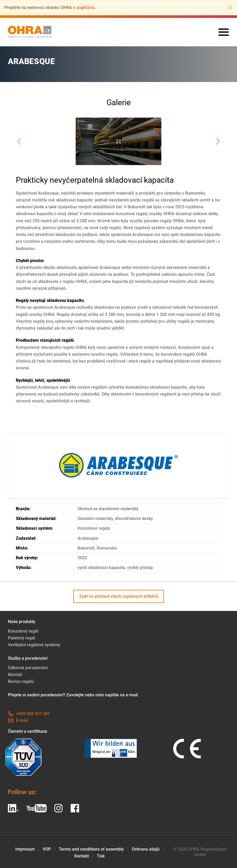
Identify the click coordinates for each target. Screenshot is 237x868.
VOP (47, 849)
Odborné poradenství (28, 668)
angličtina (85, 8)
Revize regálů (21, 681)
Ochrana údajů (146, 849)
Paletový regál (21, 638)
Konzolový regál (23, 631)
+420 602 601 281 (29, 714)
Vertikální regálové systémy (34, 645)
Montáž (15, 675)
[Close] (230, 8)
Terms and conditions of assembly (91, 849)
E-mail (18, 720)
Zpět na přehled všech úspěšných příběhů (119, 596)
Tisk (101, 856)
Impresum (25, 849)
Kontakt (82, 856)
